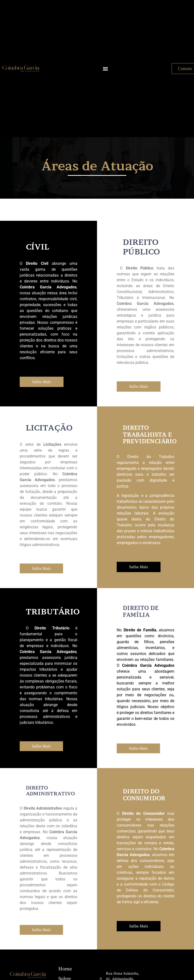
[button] (105, 69)
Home (65, 969)
